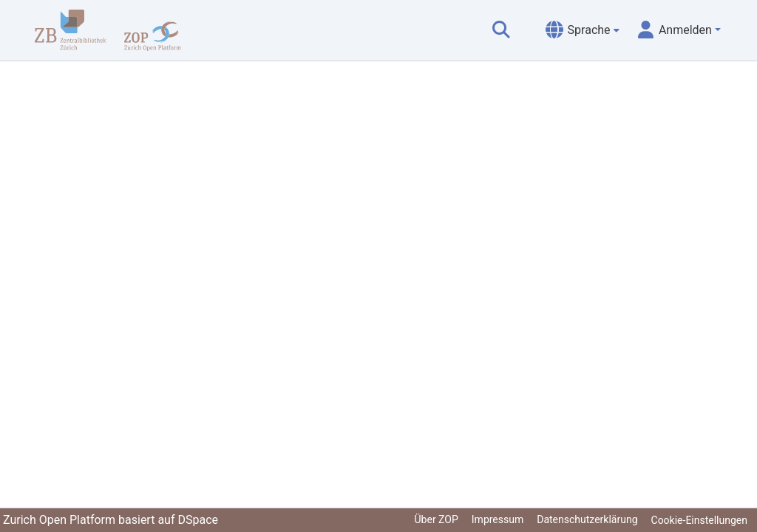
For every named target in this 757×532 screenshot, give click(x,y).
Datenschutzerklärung (587, 519)
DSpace (198, 520)
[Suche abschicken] (501, 30)
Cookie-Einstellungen (699, 520)
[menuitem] (583, 30)
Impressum (498, 519)
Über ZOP (437, 519)
